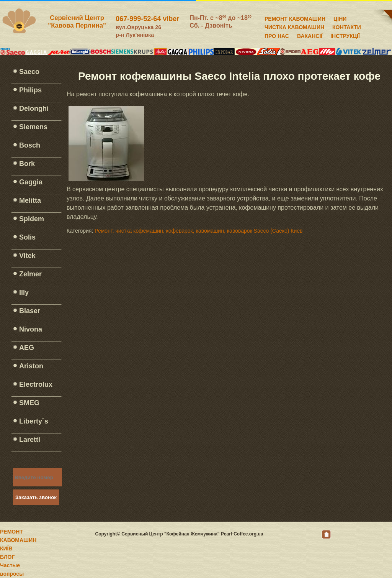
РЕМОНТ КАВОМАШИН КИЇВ (18, 540)
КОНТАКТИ (347, 26)
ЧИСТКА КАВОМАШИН (294, 26)
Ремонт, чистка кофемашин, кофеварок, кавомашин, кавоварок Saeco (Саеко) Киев (198, 231)
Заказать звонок (36, 497)
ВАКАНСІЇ (310, 35)
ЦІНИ (340, 18)
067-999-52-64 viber (147, 19)
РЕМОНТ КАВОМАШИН (295, 18)
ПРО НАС (277, 35)
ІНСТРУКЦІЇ (345, 35)
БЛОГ (7, 557)
